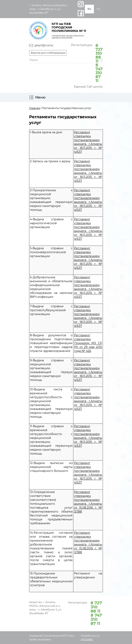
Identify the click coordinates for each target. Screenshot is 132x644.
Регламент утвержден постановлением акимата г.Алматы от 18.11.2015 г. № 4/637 (88, 142)
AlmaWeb (87, 639)
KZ (98, 9)
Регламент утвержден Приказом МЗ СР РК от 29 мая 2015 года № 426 (88, 343)
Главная (35, 108)
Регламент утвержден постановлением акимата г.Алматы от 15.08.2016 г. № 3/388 (88, 502)
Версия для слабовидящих (48, 53)
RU (89, 9)
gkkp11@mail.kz (44, 45)
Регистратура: (87, 63)
